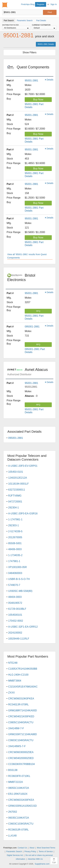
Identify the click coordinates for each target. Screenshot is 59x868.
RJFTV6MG (15, 496)
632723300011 (17, 490)
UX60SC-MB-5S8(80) (20, 591)
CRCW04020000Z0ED (21, 758)
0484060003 (15, 573)
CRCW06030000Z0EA (21, 752)
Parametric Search (14, 852)
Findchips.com (5, 5)
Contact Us (22, 848)
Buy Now (38, 100)
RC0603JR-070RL (18, 830)
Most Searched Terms (46, 848)
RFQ (38, 311)
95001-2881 (31, 81)
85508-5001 (15, 543)
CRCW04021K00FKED (21, 716)
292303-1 (14, 525)
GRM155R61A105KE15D (22, 806)
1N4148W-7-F (16, 728)
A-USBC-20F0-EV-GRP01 (23, 466)
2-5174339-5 (15, 531)
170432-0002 (16, 621)
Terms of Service (46, 852)
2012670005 (15, 537)
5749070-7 (14, 585)
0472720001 (15, 502)
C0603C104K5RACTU (21, 740)
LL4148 (12, 836)
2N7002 (13, 812)
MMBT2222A (15, 782)
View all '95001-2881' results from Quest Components (27, 256)
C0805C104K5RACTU (21, 722)
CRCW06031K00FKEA (21, 800)
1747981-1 (14, 561)
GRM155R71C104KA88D (22, 734)
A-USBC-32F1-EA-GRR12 (23, 627)
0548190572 (15, 603)
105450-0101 (16, 472)
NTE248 (13, 663)
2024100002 (15, 633)
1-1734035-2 (15, 555)
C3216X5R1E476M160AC (23, 687)
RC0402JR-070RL (18, 705)
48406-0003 (15, 549)
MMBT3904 (15, 681)
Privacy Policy (30, 852)
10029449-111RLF (19, 639)
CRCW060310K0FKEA (21, 699)
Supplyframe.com (42, 864)
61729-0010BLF (17, 609)
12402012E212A (18, 478)
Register (41, 4)
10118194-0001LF (18, 484)
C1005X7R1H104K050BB (23, 669)
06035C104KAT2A (19, 818)
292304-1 (14, 508)
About (32, 848)
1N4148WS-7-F (17, 746)
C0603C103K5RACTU (21, 824)
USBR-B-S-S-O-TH (19, 579)
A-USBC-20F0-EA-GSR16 (23, 514)
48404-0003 (15, 597)
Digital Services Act (15, 855)
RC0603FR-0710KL (19, 776)
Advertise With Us (35, 859)
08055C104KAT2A (19, 788)
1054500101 (15, 615)
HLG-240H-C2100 (18, 675)
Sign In (54, 4)
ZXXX (11, 693)
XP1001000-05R (17, 567)
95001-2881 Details (46, 44)
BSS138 (13, 770)
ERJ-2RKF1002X (18, 794)
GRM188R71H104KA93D (22, 710)
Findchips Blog (28, 4)
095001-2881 (32, 327)
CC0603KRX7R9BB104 (21, 764)
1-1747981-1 (15, 519)
